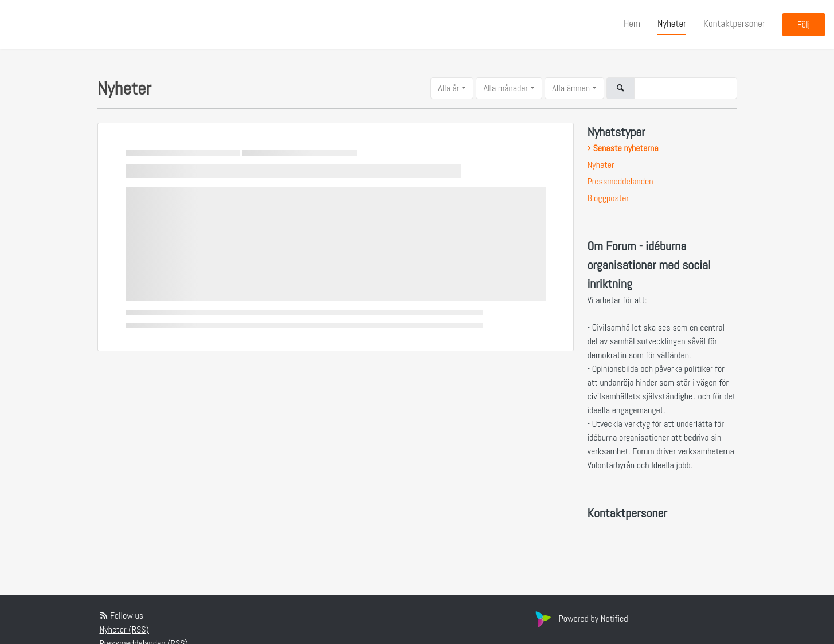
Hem (632, 23)
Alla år (449, 88)
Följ (804, 24)
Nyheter (672, 23)
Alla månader (506, 88)
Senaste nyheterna (626, 148)
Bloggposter (608, 198)
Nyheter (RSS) (124, 629)
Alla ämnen (571, 88)
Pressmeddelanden (620, 181)
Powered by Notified (580, 619)
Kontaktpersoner (734, 23)
